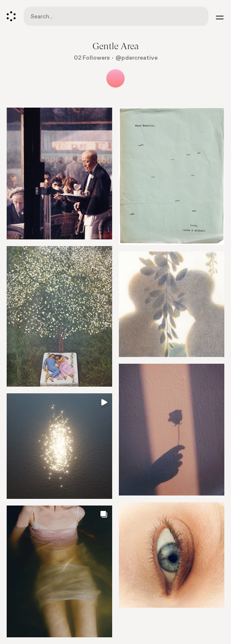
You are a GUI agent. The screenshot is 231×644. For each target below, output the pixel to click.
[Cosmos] (11, 16)
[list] (115, 376)
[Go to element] (59, 316)
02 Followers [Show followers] (92, 58)
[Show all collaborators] (115, 78)
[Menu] (220, 16)
